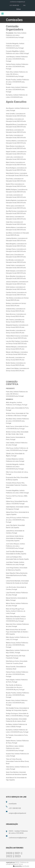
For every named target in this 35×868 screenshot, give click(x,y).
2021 (18, 853)
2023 (18, 856)
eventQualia (25, 866)
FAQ (24, 5)
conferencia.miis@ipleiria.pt (17, 2)
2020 (9, 853)
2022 (9, 856)
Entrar (19, 9)
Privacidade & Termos (16, 864)
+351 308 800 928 (14, 5)
